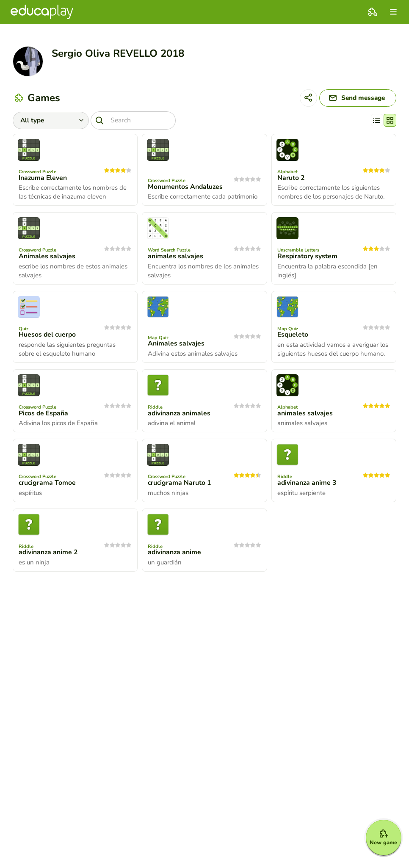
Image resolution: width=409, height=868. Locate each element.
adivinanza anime (175, 553)
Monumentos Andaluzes (186, 188)
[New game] (380, 835)
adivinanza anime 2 (49, 553)
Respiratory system (308, 257)
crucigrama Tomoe (48, 484)
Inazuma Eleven (43, 179)
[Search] (135, 122)
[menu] (393, 12)
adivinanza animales (180, 415)
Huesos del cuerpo (48, 336)
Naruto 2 (291, 179)
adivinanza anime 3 (307, 484)
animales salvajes (175, 257)
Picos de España (44, 415)
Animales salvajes (47, 257)
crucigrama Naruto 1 (180, 484)
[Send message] (355, 99)
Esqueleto (293, 336)
